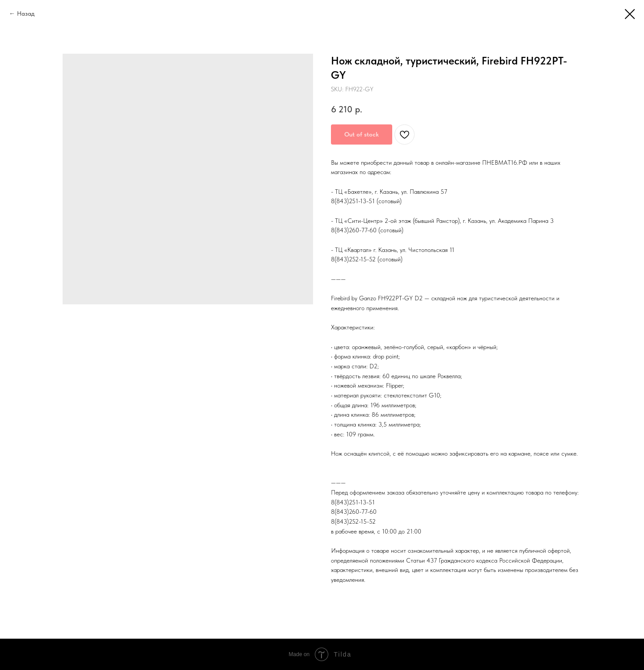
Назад (26, 13)
